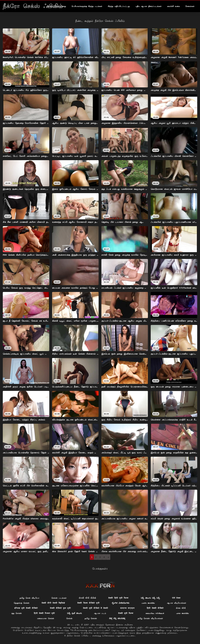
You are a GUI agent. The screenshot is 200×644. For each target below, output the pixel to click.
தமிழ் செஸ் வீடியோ (29, 598)
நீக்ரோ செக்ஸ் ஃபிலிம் (78, 636)
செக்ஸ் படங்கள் (59, 598)
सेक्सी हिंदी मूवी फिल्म (118, 598)
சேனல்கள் (190, 6)
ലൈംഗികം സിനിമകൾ (155, 613)
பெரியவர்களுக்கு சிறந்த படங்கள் (87, 6)
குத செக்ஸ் (17, 613)
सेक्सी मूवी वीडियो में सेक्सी (96, 608)
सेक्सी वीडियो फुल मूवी (60, 608)
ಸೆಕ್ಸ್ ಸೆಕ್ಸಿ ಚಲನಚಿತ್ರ (117, 618)
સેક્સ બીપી (181, 608)
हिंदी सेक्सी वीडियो (155, 608)
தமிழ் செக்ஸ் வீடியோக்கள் (150, 618)
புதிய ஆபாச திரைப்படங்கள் (148, 6)
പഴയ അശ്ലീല (182, 613)
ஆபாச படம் (100, 613)
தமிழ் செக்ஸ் (91, 618)
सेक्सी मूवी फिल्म (126, 613)
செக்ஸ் (69, 618)
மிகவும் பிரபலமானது (56, 6)
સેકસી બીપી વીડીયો (87, 598)
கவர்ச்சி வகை (173, 6)
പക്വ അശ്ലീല (148, 603)
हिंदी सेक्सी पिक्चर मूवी (44, 613)
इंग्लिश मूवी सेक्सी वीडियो (26, 608)
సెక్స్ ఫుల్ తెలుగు (74, 613)
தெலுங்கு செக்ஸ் (22, 603)
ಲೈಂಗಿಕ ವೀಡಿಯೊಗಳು (121, 603)
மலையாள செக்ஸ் (46, 618)
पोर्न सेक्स (176, 598)
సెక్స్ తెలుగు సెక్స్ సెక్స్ (150, 598)
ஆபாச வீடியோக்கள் (177, 603)
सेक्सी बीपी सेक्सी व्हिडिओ (53, 603)
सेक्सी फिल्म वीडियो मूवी (88, 603)
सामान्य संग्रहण (127, 608)
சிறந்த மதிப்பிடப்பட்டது (119, 6)
